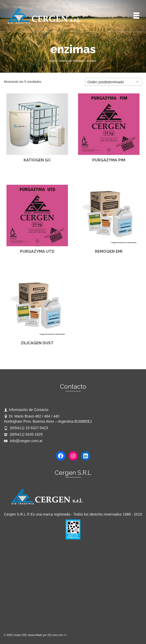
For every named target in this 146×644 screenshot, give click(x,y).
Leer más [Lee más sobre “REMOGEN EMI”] (109, 264)
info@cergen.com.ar (23, 441)
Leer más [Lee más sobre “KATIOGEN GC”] (37, 173)
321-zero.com (55, 635)
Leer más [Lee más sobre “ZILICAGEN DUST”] (37, 355)
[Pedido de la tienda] (114, 82)
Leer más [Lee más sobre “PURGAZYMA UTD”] (37, 264)
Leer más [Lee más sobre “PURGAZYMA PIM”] (109, 173)
